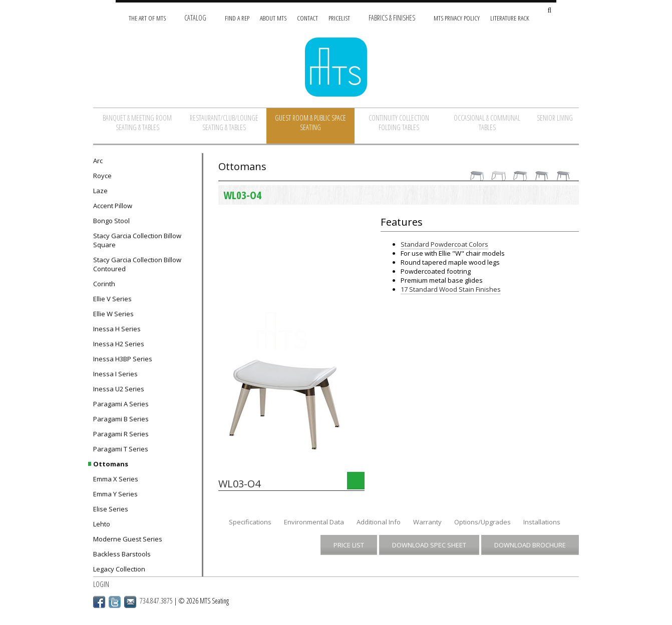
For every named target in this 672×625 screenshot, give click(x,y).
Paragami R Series (121, 434)
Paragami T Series (121, 449)
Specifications (250, 522)
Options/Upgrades (482, 522)
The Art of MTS (147, 18)
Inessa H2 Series (119, 344)
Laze (100, 191)
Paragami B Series (121, 419)
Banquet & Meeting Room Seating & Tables (137, 123)
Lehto (102, 524)
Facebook (99, 602)
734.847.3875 (156, 601)
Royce (102, 176)
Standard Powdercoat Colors (444, 244)
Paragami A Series (121, 404)
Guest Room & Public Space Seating (310, 123)
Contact (307, 18)
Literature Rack (510, 18)
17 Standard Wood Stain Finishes (451, 289)
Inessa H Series (117, 329)
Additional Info (379, 522)
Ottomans (111, 464)
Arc (98, 161)
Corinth (104, 284)
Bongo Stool (111, 221)
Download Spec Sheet (429, 545)
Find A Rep (237, 18)
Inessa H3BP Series (123, 359)
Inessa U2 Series (119, 389)
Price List (349, 545)
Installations (542, 522)
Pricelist (339, 18)
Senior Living (555, 118)
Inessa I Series (115, 374)
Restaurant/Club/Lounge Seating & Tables (224, 123)
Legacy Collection (119, 569)
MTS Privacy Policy (457, 18)
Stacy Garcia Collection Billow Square (137, 240)
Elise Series (111, 509)
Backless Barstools (122, 554)
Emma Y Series (115, 494)
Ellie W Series (113, 314)
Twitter (115, 602)
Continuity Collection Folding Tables (399, 123)
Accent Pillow (113, 206)
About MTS (273, 18)
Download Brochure (530, 545)
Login (101, 584)
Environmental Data (314, 522)
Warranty (427, 522)
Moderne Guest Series (128, 539)
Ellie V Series (112, 299)
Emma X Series (116, 479)
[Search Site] (549, 11)
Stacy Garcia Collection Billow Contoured (137, 264)
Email (130, 602)
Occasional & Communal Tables (487, 123)
